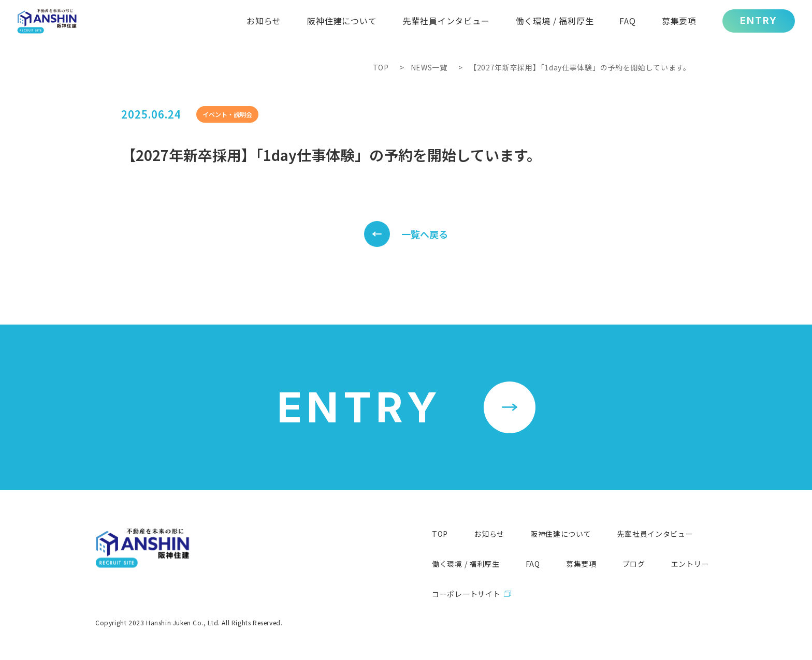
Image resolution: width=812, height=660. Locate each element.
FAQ (533, 564)
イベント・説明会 (227, 114)
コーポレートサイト (466, 594)
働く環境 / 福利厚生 (466, 564)
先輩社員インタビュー (655, 534)
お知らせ (489, 534)
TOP (381, 67)
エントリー (690, 564)
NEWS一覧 (429, 67)
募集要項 (581, 564)
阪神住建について (561, 534)
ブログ (634, 564)
